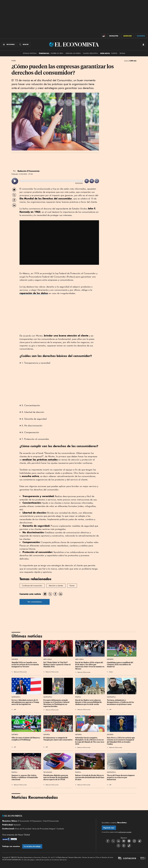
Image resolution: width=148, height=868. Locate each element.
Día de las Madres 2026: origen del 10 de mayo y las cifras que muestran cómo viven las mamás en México (90, 666)
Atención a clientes (56, 586)
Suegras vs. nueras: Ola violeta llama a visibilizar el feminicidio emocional (25, 777)
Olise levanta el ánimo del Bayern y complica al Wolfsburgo (26, 739)
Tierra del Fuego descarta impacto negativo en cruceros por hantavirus (121, 777)
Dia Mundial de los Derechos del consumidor (46, 198)
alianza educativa (90, 53)
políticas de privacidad (125, 832)
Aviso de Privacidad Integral (44, 829)
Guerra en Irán (57, 53)
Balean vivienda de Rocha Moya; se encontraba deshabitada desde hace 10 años (90, 777)
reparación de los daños (34, 293)
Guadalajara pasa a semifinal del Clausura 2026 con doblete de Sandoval (120, 665)
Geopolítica (16, 697)
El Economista (23, 821)
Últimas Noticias (30, 53)
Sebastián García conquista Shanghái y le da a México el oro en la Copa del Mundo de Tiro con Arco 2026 (90, 741)
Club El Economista (51, 821)
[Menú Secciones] (8, 44)
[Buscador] (24, 44)
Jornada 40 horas (73, 53)
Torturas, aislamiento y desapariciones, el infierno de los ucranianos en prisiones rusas (121, 702)
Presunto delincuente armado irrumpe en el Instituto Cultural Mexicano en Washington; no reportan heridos (57, 703)
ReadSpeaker (79, 183)
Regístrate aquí (109, 828)
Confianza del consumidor (32, 586)
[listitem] (15, 181)
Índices (114, 53)
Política (78, 697)
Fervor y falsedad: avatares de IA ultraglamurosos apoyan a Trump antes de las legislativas (25, 702)
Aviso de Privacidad (23, 829)
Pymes (14, 61)
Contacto (60, 829)
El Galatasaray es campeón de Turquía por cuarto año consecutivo (58, 739)
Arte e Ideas (48, 659)
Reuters (111, 672)
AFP (15, 709)
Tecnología (48, 772)
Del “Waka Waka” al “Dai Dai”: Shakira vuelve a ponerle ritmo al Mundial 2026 (57, 665)
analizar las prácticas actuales (40, 460)
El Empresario (36, 821)
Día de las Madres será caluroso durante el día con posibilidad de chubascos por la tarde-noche (89, 702)
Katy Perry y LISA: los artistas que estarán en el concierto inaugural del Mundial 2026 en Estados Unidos (121, 741)
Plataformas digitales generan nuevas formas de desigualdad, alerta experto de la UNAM (56, 777)
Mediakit (17, 825)
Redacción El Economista (20, 672)
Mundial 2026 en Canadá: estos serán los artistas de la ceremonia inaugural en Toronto (25, 665)
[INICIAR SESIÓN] (143, 44)
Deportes (15, 659)
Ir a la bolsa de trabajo (32, 846)
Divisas (122, 53)
